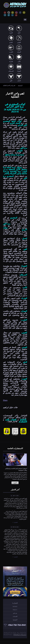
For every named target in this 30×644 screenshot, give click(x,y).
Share (5, 400)
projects (15, 610)
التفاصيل (16, 522)
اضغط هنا (15, 592)
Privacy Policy (20, 635)
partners (15, 607)
